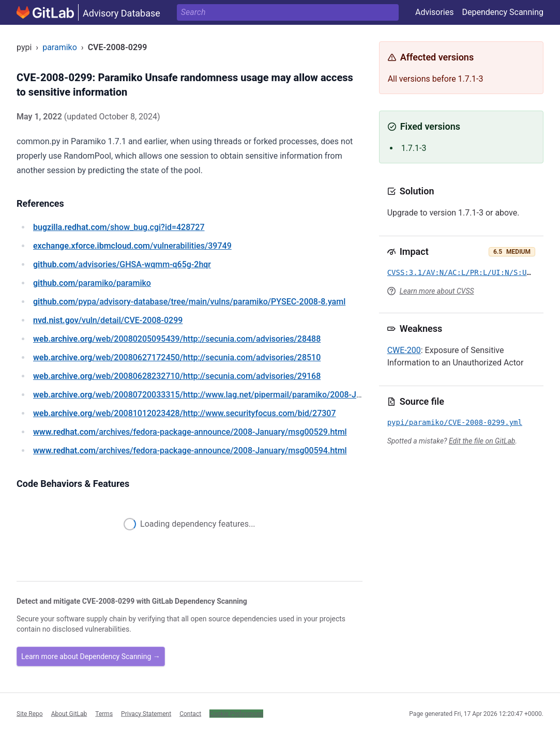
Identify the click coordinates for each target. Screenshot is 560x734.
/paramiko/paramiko (92, 283)
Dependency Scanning (503, 12)
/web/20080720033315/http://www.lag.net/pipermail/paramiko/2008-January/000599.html (232, 395)
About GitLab (69, 713)
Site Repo (30, 713)
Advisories (435, 12)
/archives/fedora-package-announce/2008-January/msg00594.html (190, 450)
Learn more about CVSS (437, 291)
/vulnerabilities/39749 (132, 246)
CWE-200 (404, 350)
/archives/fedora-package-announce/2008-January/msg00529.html (190, 432)
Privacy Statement (146, 713)
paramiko (60, 47)
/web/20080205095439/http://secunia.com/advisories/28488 (177, 339)
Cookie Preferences (236, 713)
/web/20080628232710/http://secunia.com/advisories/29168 (177, 376)
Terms (104, 713)
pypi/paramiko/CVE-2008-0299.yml (455, 422)
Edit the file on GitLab (482, 441)
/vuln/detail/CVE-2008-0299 (108, 320)
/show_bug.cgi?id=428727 (119, 227)
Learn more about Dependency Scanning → (91, 656)
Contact (190, 713)
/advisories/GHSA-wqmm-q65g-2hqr (122, 264)
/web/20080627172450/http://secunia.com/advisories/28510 (177, 357)
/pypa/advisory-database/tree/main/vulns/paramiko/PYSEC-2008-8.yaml (189, 302)
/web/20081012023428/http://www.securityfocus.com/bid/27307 (185, 413)
